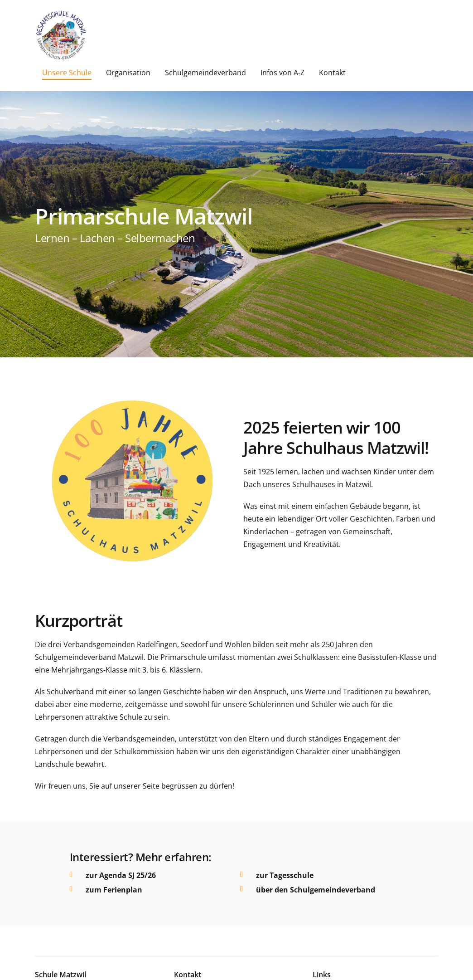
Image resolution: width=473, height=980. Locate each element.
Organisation (128, 73)
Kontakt (332, 73)
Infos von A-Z (282, 73)
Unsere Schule (67, 73)
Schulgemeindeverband (205, 73)
